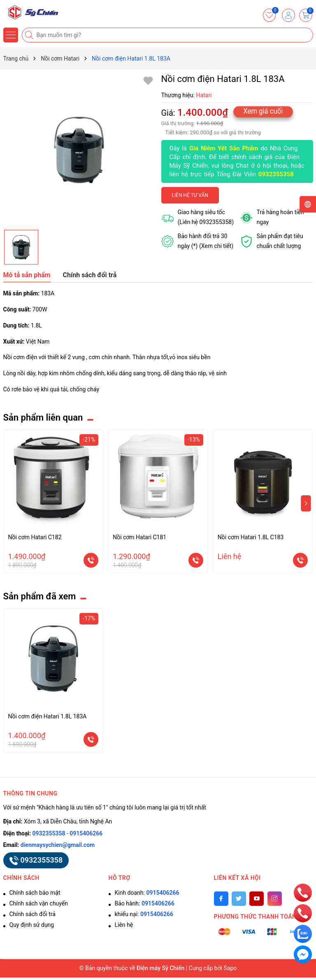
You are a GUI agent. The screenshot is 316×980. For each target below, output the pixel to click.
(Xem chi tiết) (216, 246)
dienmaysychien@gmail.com (58, 845)
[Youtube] (257, 899)
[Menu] (11, 35)
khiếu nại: (144, 914)
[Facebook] (221, 899)
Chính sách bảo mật (35, 893)
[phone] (303, 892)
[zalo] (303, 933)
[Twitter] (239, 899)
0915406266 (86, 833)
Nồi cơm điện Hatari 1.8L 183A (48, 716)
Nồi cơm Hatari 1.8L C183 (251, 537)
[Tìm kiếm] (30, 35)
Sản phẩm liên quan (43, 417)
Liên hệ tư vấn (190, 195)
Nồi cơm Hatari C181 (139, 537)
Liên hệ (124, 925)
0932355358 (276, 174)
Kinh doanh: (147, 893)
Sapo (230, 968)
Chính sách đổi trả (33, 914)
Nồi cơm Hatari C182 (35, 537)
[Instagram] (275, 899)
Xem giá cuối (263, 111)
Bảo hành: (145, 903)
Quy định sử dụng (32, 925)
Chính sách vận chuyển (39, 903)
